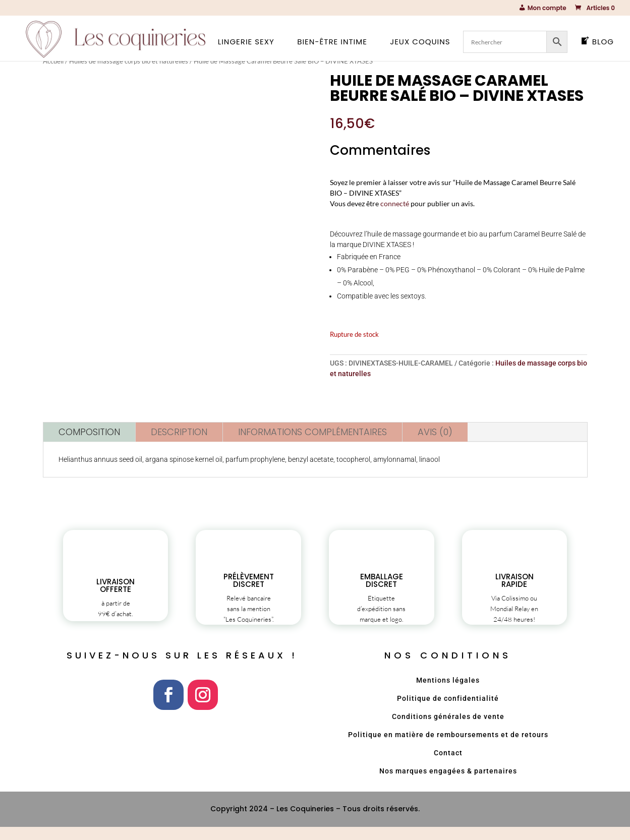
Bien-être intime (332, 43)
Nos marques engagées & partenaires (448, 784)
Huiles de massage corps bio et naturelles (129, 61)
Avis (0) (435, 431)
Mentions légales (448, 693)
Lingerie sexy (246, 43)
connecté (395, 203)
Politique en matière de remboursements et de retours (448, 747)
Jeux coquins (420, 43)
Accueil (53, 61)
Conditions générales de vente (448, 729)
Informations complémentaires (312, 431)
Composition (89, 431)
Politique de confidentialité (448, 711)
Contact (448, 765)
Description (179, 431)
